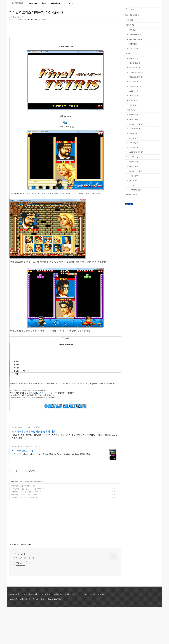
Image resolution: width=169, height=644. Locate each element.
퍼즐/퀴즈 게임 (24, 519)
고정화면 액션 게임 (136, 152)
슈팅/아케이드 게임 (136, 119)
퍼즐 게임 (133, 123)
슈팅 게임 (133, 161)
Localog (56, 631)
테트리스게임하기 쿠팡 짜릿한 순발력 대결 (34, 469)
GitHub (36, 636)
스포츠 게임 (134, 170)
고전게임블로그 (17, 3)
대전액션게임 (134, 142)
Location (70, 3)
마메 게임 (15, 519)
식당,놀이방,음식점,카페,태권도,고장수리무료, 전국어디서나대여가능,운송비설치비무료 (51, 491)
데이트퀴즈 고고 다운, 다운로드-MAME (24, 532)
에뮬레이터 (133, 138)
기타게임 (133, 184)
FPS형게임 (133, 180)
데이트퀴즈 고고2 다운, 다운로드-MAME (25, 529)
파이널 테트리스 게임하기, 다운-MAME (36, 13)
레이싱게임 (133, 175)
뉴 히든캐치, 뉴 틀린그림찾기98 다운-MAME (26, 526)
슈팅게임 (133, 265)
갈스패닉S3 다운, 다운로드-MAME (23, 535)
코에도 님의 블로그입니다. (24, 595)
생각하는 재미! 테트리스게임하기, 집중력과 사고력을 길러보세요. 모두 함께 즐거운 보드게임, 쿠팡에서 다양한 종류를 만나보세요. (65, 474)
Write (81, 631)
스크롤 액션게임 (135, 208)
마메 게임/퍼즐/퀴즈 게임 (28, 20)
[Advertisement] (65, 45)
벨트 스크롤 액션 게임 (137, 156)
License (43, 636)
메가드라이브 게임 (134, 236)
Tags (44, 3)
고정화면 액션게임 (136, 204)
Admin (75, 631)
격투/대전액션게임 (135, 114)
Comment (27, 581)
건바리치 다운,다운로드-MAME (22, 523)
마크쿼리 (28, 636)
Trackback (16, 581)
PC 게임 (130, 104)
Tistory (60, 636)
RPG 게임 (133, 109)
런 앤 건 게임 (134, 147)
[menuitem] (33, 3)
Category (33, 3)
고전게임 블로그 (133, 99)
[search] (145, 9)
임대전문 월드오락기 (23, 488)
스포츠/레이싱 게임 (136, 231)
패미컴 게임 (132, 189)
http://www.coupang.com (23, 465)
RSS (51, 631)
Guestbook (56, 3)
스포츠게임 (133, 128)
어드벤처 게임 (134, 213)
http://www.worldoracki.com (25, 484)
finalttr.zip (28, 408)
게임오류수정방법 (133, 274)
